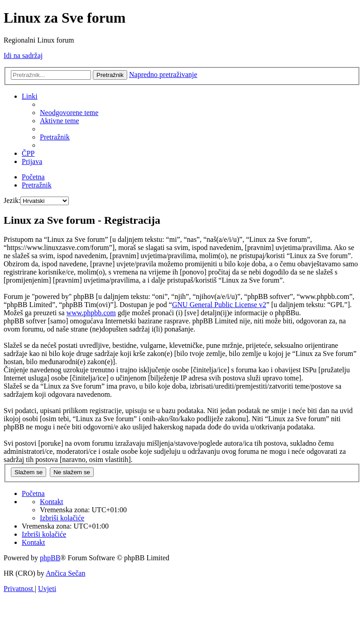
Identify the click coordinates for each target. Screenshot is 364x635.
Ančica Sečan (66, 573)
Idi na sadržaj (23, 55)
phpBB (50, 558)
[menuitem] (69, 113)
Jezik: (12, 200)
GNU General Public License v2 (219, 305)
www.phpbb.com (91, 313)
